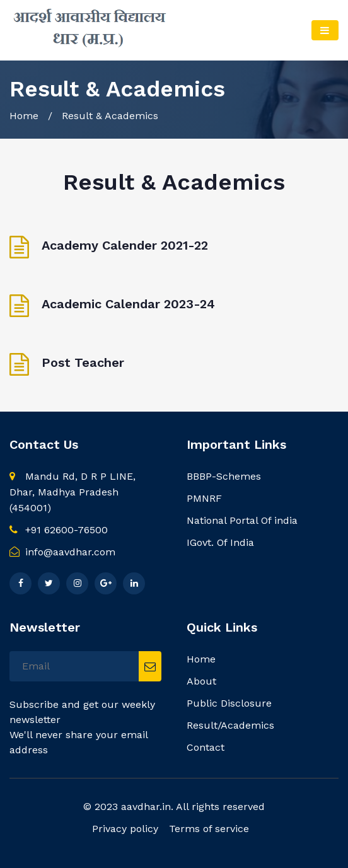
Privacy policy (125, 829)
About (201, 681)
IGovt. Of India (220, 542)
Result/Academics (230, 725)
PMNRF (204, 498)
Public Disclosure (229, 703)
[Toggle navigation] (325, 30)
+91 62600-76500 (59, 530)
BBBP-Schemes (224, 476)
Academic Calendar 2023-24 (128, 304)
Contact (206, 747)
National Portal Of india (242, 520)
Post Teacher (83, 362)
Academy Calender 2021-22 (125, 245)
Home (24, 116)
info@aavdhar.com (62, 552)
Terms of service (209, 829)
